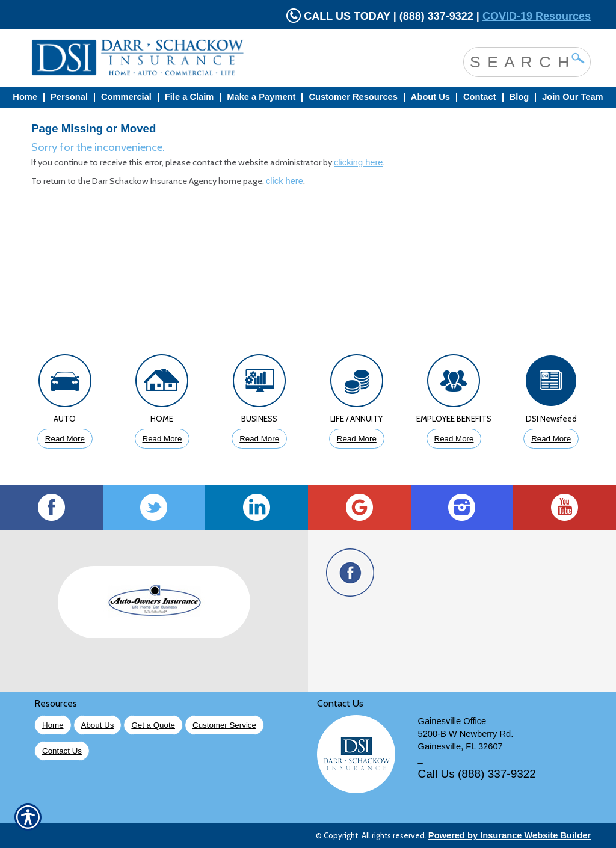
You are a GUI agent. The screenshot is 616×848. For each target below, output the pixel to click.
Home (53, 725)
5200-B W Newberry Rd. (466, 734)
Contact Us (62, 751)
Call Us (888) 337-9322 (477, 774)
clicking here (358, 162)
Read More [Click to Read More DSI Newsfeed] (551, 439)
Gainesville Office (452, 721)
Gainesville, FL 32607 (460, 746)
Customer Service (224, 725)
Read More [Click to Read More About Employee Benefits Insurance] (454, 439)
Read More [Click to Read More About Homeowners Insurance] (162, 439)
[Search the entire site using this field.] (518, 61)
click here (285, 181)
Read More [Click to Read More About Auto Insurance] (65, 439)
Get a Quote (153, 725)
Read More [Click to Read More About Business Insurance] (259, 439)
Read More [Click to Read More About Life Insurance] (357, 439)
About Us (98, 725)
